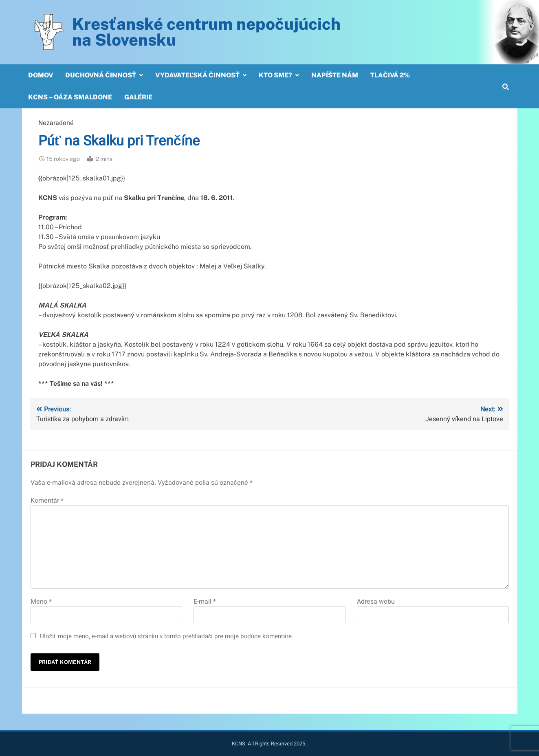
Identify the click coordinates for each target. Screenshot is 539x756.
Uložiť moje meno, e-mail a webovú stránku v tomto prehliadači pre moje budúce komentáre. (167, 636)
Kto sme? (275, 75)
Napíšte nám (335, 75)
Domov (41, 75)
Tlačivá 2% (390, 75)
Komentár (47, 501)
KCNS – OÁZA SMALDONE (70, 97)
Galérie (138, 97)
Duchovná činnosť (101, 75)
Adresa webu (376, 602)
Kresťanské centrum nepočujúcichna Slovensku (206, 32)
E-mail (205, 602)
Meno (41, 602)
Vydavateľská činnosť (197, 75)
